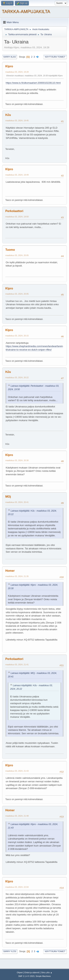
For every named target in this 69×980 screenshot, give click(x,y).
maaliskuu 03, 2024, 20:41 (17, 502)
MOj (8, 497)
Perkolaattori (14, 211)
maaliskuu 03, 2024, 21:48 (17, 816)
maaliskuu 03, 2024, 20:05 (17, 255)
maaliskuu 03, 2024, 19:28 (17, 72)
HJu (8, 115)
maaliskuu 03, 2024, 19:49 (17, 175)
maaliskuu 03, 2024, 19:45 (17, 121)
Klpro (9, 66)
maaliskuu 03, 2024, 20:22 (17, 377)
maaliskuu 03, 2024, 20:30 (17, 460)
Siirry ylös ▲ (47, 972)
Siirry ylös (10, 951)
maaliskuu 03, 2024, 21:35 (17, 576)
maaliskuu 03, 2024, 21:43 (17, 771)
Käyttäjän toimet (55, 57)
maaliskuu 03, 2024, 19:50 (17, 217)
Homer (10, 571)
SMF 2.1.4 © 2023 (26, 976)
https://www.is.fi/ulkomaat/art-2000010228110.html (33, 83)
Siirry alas (10, 57)
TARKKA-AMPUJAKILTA (26, 11)
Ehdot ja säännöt (32, 972)
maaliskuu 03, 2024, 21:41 (17, 665)
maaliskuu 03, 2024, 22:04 (17, 887)
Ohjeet (20, 972)
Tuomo (10, 250)
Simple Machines (43, 976)
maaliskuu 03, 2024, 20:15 (17, 336)
